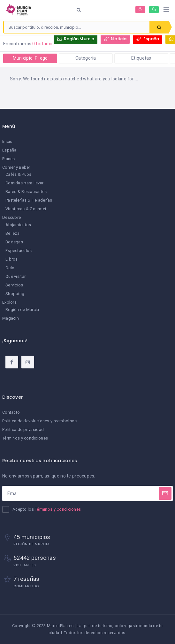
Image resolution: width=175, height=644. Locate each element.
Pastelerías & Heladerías (29, 200)
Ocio (10, 268)
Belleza (12, 233)
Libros (12, 259)
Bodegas (14, 242)
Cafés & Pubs (18, 174)
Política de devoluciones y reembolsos (39, 421)
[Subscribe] (165, 493)
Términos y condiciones (25, 438)
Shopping (15, 294)
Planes (9, 159)
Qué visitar (15, 276)
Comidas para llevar (24, 183)
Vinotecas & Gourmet (26, 209)
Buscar (159, 27)
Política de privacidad (23, 429)
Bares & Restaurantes (26, 192)
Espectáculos (19, 251)
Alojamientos (18, 225)
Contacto (11, 412)
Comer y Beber (16, 167)
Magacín (11, 318)
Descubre (11, 217)
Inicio (8, 141)
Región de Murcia (22, 310)
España (9, 150)
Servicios (14, 285)
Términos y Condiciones (58, 509)
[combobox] (77, 27)
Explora (9, 302)
